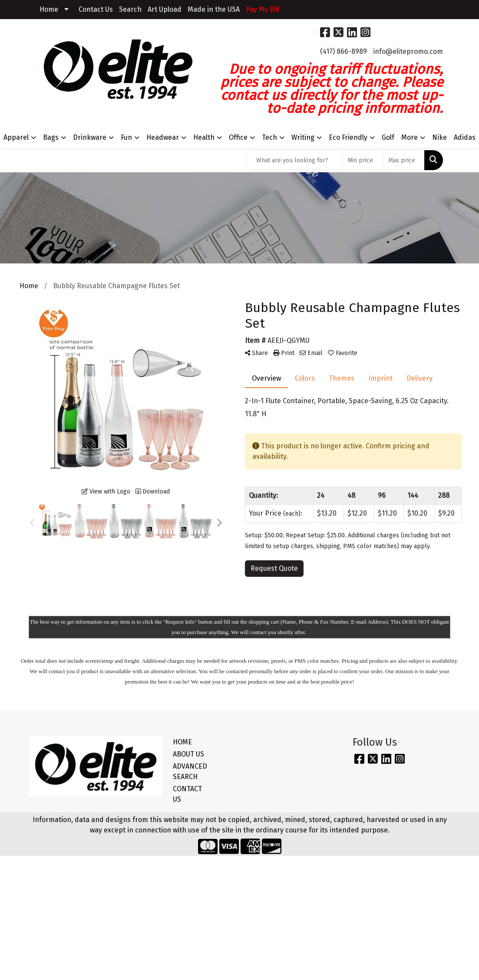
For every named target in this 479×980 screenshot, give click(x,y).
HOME (182, 742)
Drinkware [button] (90, 137)
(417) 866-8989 (344, 51)
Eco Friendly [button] (348, 137)
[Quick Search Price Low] (363, 160)
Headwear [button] (163, 137)
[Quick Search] (294, 160)
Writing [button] (303, 137)
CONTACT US (187, 794)
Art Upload (165, 9)
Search (130, 9)
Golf (388, 137)
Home (49, 9)
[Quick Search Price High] (404, 160)
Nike (439, 137)
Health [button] (204, 137)
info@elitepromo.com (408, 51)
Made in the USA (214, 9)
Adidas (465, 137)
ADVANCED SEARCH (190, 771)
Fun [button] (126, 137)
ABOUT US (188, 754)
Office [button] (238, 137)
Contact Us (96, 9)
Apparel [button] (16, 137)
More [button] (410, 137)
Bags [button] (51, 137)
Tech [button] (269, 137)
